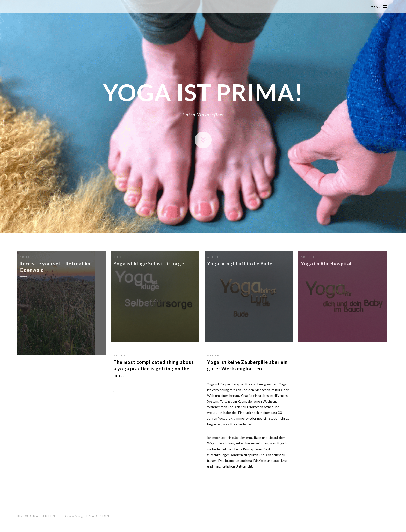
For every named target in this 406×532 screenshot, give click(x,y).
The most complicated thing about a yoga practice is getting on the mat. (154, 369)
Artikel (120, 355)
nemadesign (97, 516)
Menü (376, 7)
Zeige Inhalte (203, 140)
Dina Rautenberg (48, 516)
